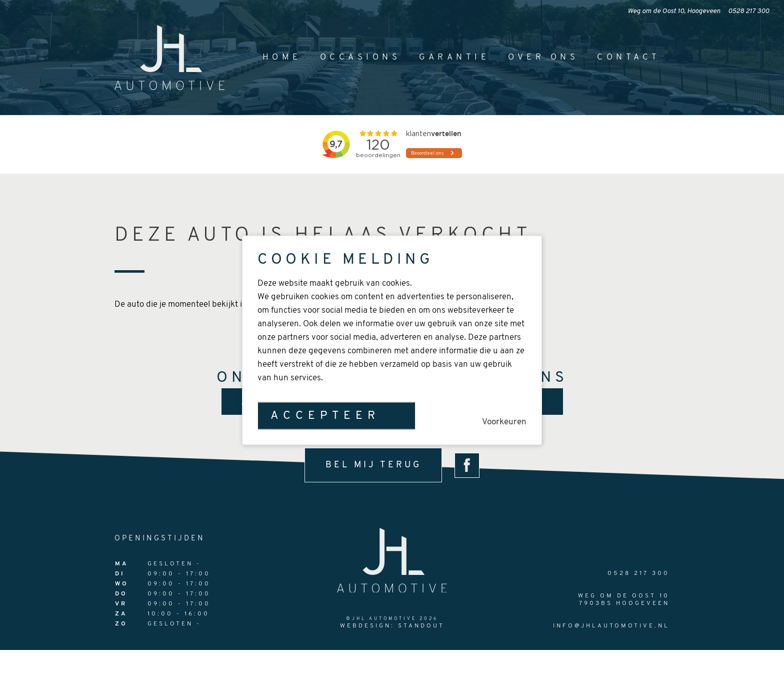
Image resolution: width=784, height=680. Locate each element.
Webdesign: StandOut (392, 626)
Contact (629, 57)
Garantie (454, 57)
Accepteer (325, 416)
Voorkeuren (504, 422)
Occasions (360, 57)
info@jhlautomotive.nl (611, 626)
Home (282, 57)
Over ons (543, 57)
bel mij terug (373, 465)
